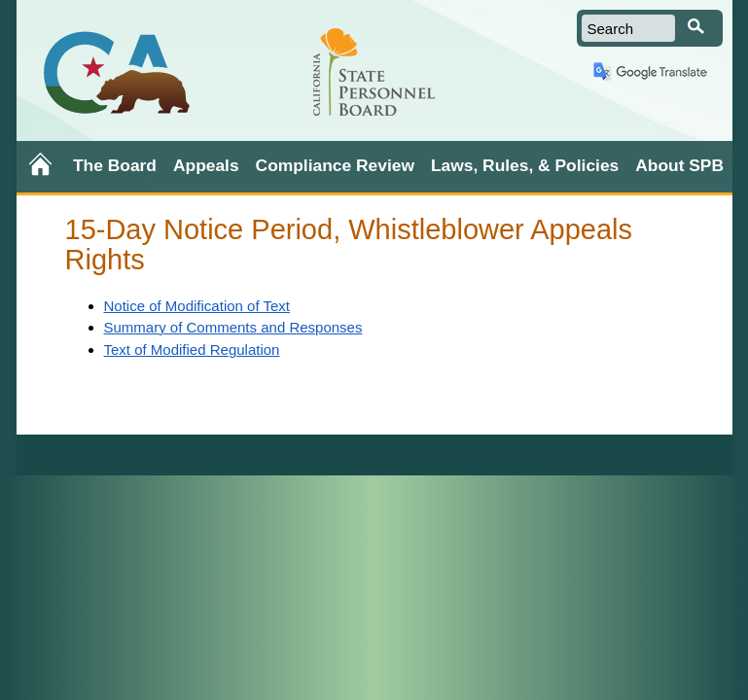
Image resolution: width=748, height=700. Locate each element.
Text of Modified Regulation (192, 350)
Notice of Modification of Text (197, 306)
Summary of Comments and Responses (233, 327)
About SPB (679, 165)
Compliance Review (335, 165)
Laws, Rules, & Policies (525, 165)
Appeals (206, 165)
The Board (115, 165)
